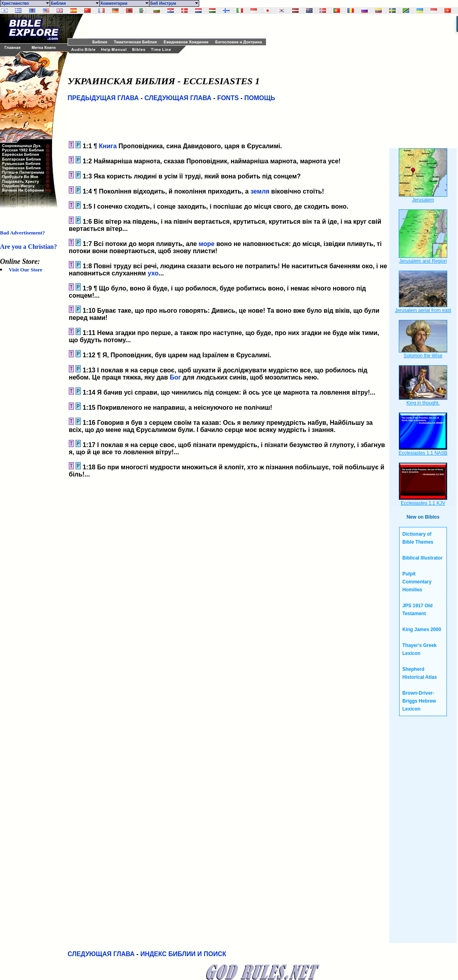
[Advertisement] (181, 26)
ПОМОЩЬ (260, 98)
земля (260, 191)
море (207, 244)
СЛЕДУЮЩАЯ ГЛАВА (178, 98)
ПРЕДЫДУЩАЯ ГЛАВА (103, 98)
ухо (153, 273)
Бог (175, 377)
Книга (108, 146)
